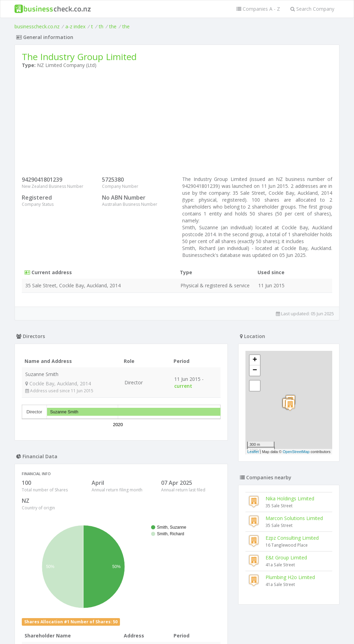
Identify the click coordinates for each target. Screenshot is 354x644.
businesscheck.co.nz (37, 26)
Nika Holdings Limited (290, 498)
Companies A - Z (258, 9)
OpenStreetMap (296, 452)
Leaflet (253, 452)
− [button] (255, 371)
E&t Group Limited (286, 558)
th (101, 26)
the (113, 26)
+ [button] (255, 360)
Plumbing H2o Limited (290, 577)
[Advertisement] (177, 124)
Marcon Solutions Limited (294, 518)
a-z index (75, 26)
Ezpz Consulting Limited (292, 538)
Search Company (312, 9)
